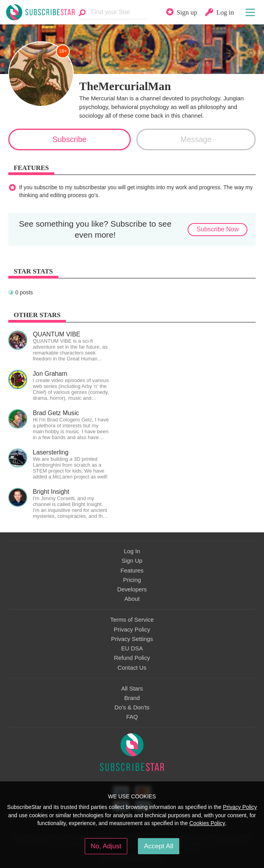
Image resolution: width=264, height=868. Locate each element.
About (132, 599)
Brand (132, 698)
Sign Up (132, 561)
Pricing (132, 580)
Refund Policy (132, 658)
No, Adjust (106, 846)
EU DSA (132, 648)
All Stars (132, 689)
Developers (132, 589)
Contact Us (132, 668)
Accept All (159, 846)
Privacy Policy (132, 630)
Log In (132, 551)
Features (132, 571)
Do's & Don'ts (132, 707)
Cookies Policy (207, 823)
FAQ (132, 717)
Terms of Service (132, 620)
